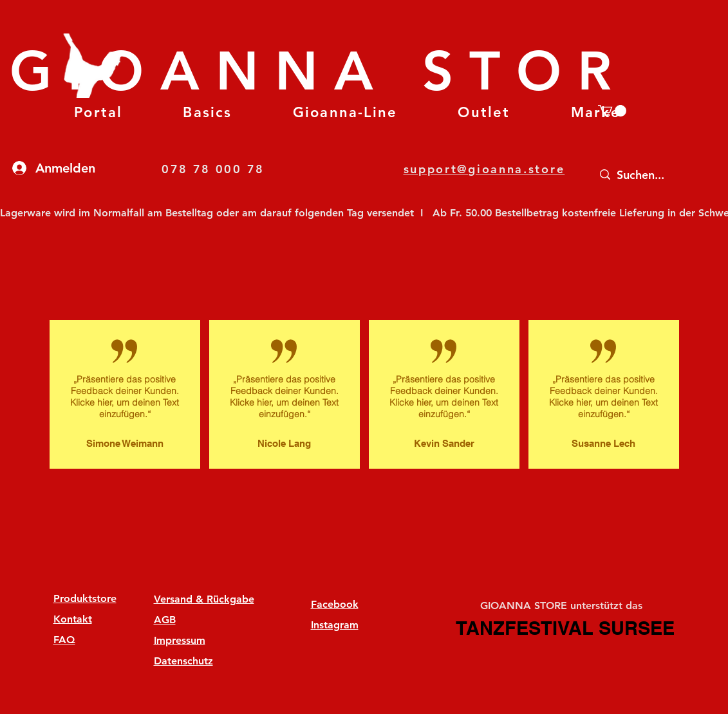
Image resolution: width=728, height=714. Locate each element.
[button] (207, 112)
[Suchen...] (656, 175)
